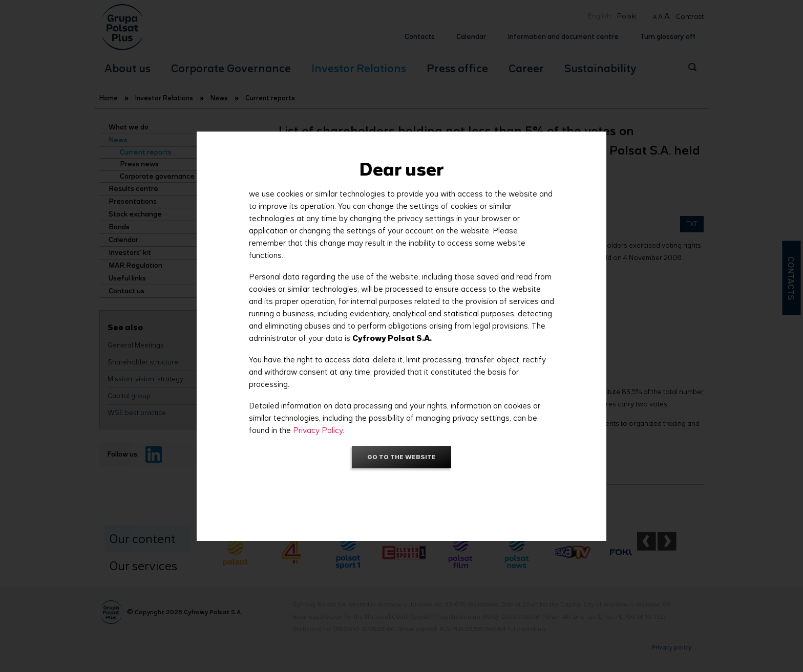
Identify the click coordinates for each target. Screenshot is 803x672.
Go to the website (401, 457)
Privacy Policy (318, 430)
